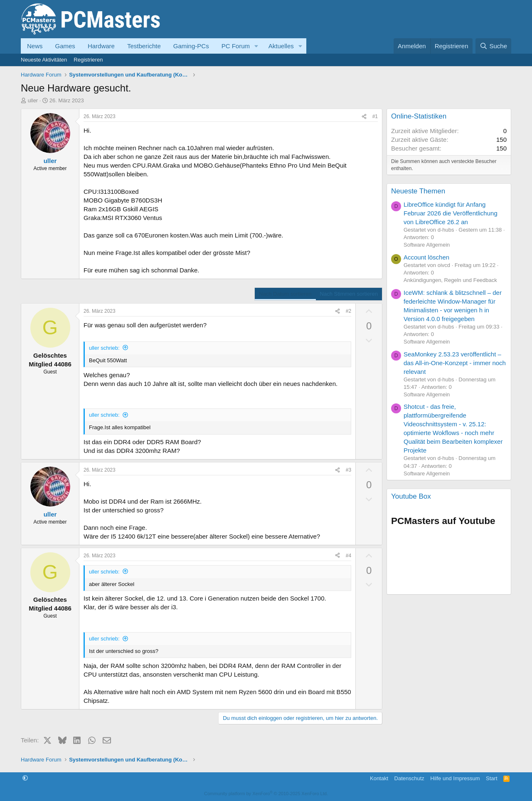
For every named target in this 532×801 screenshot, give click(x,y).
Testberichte (144, 46)
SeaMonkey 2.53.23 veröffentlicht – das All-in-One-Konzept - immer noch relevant (455, 363)
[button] (256, 46)
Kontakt (379, 778)
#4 (349, 556)
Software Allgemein (427, 245)
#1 (375, 116)
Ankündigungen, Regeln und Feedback (450, 280)
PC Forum (236, 46)
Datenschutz (409, 778)
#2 (349, 311)
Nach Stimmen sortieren (349, 294)
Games (65, 46)
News (35, 46)
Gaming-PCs (191, 46)
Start (491, 778)
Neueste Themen (418, 191)
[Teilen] (364, 117)
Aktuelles (281, 46)
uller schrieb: (104, 348)
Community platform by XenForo (266, 794)
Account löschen (426, 257)
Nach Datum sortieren (285, 294)
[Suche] (493, 46)
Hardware (101, 46)
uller (33, 100)
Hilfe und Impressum (455, 778)
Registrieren (88, 60)
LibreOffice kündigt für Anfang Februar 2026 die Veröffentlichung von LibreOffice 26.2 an (451, 213)
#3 (349, 470)
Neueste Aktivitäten (44, 60)
